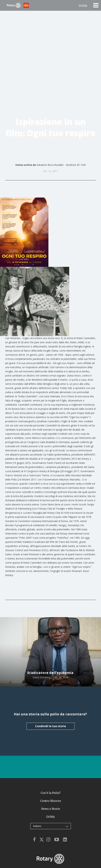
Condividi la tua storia (50, 726)
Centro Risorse (51, 801)
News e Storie (51, 809)
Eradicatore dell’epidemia (50, 673)
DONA (83, 6)
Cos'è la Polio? (51, 793)
